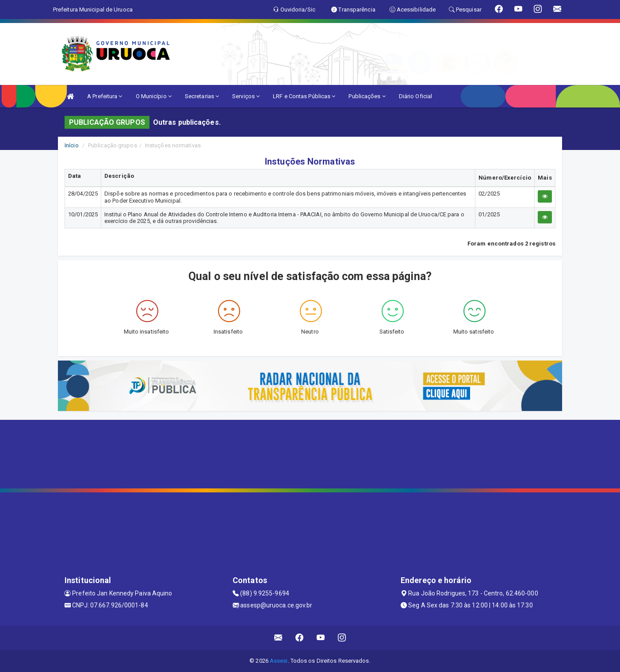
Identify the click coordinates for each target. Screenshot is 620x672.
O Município (154, 96)
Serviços (246, 96)
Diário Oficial (415, 96)
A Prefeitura (105, 96)
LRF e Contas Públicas (304, 96)
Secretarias (202, 96)
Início (72, 145)
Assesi (279, 661)
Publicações (367, 96)
